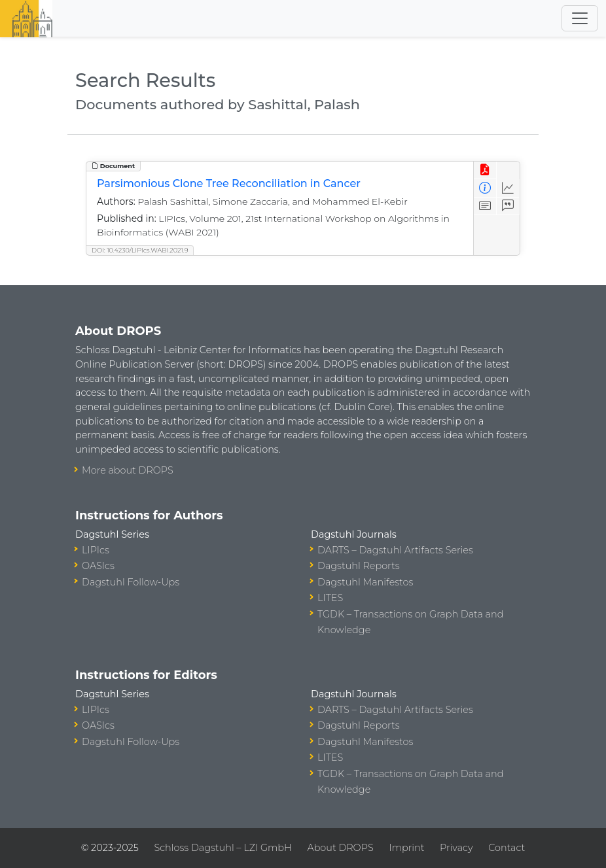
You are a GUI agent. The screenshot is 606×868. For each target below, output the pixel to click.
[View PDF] (485, 170)
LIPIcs (96, 550)
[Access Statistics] (508, 188)
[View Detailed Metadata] (485, 188)
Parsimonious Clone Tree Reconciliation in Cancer (229, 183)
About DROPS (340, 848)
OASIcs (98, 566)
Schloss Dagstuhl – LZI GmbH (223, 848)
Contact (507, 848)
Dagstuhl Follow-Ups (131, 582)
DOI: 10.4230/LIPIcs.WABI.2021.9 (140, 250)
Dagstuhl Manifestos (365, 582)
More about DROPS (128, 470)
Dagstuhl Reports (359, 566)
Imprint (406, 848)
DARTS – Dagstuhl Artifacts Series (395, 550)
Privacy (456, 848)
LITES (330, 598)
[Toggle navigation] (580, 18)
